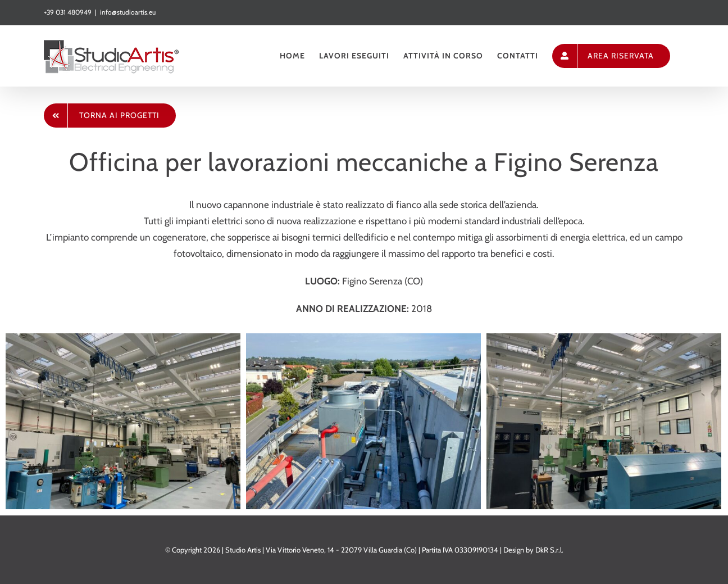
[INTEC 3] (363, 420)
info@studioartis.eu (128, 12)
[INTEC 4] (123, 420)
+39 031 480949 (68, 12)
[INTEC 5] (604, 420)
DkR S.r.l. (549, 550)
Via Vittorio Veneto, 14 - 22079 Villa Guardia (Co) (341, 550)
